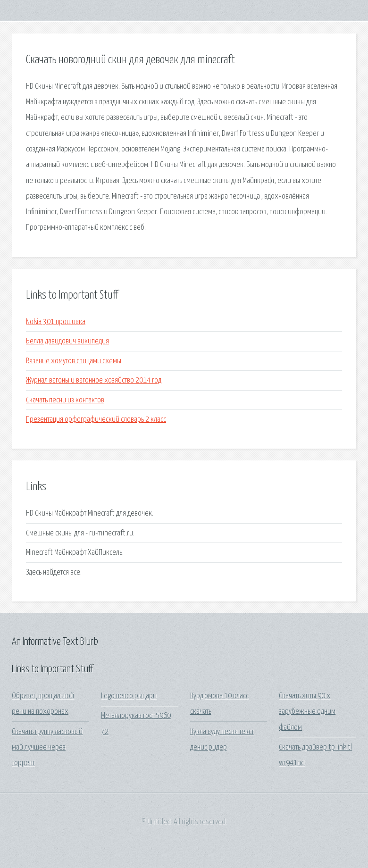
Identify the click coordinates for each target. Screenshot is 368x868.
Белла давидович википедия (67, 341)
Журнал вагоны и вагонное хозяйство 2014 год (94, 380)
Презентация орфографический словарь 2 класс (96, 420)
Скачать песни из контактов (65, 400)
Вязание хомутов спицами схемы (74, 361)
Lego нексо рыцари (129, 696)
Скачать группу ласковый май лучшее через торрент (47, 748)
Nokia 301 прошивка (56, 322)
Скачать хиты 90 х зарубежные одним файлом (307, 712)
